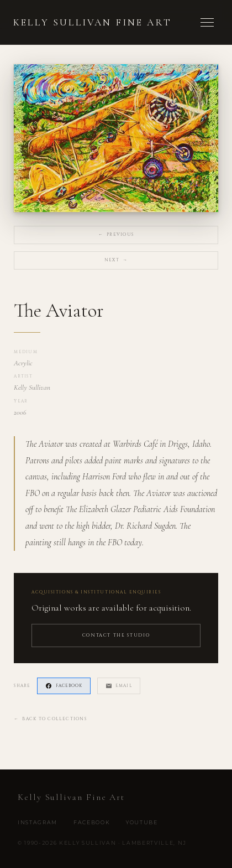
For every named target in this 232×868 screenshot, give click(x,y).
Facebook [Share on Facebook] (64, 686)
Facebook (92, 822)
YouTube (142, 822)
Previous (116, 235)
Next (116, 260)
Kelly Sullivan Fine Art (93, 22)
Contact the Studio (116, 635)
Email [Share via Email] (119, 686)
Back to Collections (50, 719)
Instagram (38, 822)
